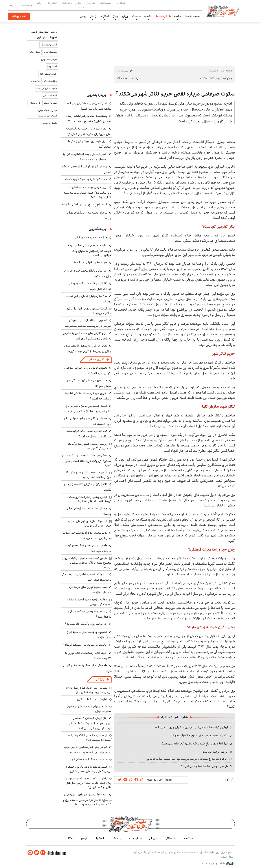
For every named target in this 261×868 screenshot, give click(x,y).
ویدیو (83, 16)
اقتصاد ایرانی (50, 96)
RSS (71, 838)
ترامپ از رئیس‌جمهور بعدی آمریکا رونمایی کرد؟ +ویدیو (90, 446)
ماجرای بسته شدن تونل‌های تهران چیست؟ (89, 511)
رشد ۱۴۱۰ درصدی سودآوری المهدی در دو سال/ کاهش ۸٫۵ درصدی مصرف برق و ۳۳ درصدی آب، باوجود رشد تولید (87, 800)
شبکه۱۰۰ (121, 3)
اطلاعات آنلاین (224, 11)
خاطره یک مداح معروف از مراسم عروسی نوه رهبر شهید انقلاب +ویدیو (187, 759)
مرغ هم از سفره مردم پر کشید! (90, 237)
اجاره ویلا (52, 67)
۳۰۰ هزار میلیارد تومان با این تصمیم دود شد (88, 299)
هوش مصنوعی (49, 59)
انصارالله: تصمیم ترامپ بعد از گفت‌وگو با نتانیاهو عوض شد (87, 577)
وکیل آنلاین (34, 52)
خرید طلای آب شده (47, 88)
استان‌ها (104, 16)
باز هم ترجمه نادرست (215, 752)
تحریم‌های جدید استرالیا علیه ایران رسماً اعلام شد (89, 635)
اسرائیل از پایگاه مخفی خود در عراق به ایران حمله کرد (87, 273)
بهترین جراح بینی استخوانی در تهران (47, 113)
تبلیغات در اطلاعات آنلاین (92, 699)
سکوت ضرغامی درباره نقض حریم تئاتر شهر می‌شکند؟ (175, 94)
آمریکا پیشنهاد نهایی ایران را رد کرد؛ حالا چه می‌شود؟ (89, 311)
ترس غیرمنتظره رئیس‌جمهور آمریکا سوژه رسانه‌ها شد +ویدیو (89, 475)
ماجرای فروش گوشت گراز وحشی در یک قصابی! (87, 169)
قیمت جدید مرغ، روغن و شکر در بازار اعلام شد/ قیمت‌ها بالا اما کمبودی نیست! (88, 409)
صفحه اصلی (226, 71)
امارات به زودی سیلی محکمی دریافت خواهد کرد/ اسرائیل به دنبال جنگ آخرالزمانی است (88, 250)
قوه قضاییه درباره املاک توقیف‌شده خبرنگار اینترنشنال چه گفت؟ (89, 434)
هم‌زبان (91, 3)
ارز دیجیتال (34, 103)
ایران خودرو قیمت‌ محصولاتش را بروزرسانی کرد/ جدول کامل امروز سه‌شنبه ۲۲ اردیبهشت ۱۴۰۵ (88, 192)
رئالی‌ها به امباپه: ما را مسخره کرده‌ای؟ (85, 645)
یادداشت (67, 3)
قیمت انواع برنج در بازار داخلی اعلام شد (84, 204)
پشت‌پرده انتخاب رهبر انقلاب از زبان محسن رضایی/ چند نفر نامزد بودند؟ (89, 119)
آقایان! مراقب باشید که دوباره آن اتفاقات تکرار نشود (90, 286)
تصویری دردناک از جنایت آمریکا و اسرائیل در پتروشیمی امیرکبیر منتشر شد (88, 323)
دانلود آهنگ (51, 81)
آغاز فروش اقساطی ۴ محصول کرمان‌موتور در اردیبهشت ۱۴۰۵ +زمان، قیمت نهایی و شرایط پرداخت (90, 723)
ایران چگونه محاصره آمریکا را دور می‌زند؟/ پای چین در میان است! (190, 727)
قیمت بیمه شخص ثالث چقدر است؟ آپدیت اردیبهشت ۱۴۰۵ (88, 737)
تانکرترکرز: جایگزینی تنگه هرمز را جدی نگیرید (87, 487)
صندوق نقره (50, 52)
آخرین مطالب (96, 359)
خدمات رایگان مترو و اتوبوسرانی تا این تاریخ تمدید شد (87, 421)
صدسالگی (106, 3)
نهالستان (36, 81)
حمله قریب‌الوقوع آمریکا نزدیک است (86, 179)
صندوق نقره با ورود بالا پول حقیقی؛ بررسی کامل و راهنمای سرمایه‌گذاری (89, 769)
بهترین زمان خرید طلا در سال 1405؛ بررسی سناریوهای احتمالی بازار (89, 690)
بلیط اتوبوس (50, 123)
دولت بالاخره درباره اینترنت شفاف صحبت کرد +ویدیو (89, 602)
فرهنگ (163, 16)
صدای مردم (79, 5)
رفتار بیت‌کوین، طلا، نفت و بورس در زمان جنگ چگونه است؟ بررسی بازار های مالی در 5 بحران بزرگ (89, 783)
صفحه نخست (192, 16)
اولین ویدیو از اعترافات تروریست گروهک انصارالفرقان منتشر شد (90, 499)
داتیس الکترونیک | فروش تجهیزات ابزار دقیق (44, 35)
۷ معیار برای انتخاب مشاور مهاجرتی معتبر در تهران (89, 709)
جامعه (178, 16)
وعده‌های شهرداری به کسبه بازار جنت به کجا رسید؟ (88, 614)
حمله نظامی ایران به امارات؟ (90, 262)
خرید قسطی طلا (48, 74)
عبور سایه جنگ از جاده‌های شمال (88, 759)
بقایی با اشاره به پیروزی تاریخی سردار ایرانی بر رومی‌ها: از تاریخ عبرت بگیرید (88, 348)
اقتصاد (148, 16)
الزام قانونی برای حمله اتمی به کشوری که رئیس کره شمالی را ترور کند (87, 336)
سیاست (136, 16)
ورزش (125, 16)
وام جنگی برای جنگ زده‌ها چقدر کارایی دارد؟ (87, 668)
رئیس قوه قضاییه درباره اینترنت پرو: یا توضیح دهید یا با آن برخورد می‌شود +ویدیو (87, 563)
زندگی (93, 16)
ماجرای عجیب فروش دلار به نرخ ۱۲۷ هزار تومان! (200, 735)
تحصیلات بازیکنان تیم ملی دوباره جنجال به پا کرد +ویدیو (90, 523)
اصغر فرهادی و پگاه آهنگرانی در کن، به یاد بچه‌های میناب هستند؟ (87, 157)
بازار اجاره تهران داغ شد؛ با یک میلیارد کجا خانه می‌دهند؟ (195, 744)
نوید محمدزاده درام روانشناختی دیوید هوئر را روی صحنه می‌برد (87, 535)
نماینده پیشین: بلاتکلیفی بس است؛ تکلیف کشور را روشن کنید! (88, 106)
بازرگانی (100, 679)
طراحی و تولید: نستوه (218, 863)
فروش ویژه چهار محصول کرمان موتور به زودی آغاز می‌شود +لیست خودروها (88, 750)
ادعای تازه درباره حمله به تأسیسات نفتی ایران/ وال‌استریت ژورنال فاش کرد (89, 131)
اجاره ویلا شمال (49, 45)
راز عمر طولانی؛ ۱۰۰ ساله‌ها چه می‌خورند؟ (204, 766)
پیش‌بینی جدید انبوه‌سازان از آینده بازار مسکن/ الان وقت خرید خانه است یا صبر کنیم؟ (87, 460)
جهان (116, 16)
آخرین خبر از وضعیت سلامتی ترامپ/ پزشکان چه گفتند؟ (88, 396)
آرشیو (39, 3)
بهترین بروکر (50, 103)
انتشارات (52, 3)
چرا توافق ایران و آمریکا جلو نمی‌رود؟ (86, 624)
